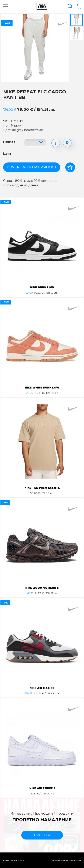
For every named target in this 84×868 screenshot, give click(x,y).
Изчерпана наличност (32, 167)
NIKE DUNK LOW (42, 287)
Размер (9, 142)
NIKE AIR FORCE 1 (42, 788)
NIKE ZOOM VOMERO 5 (42, 588)
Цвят (7, 154)
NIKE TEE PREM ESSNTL (42, 488)
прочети (42, 835)
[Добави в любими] (70, 167)
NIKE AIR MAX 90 (42, 688)
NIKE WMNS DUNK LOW (42, 388)
